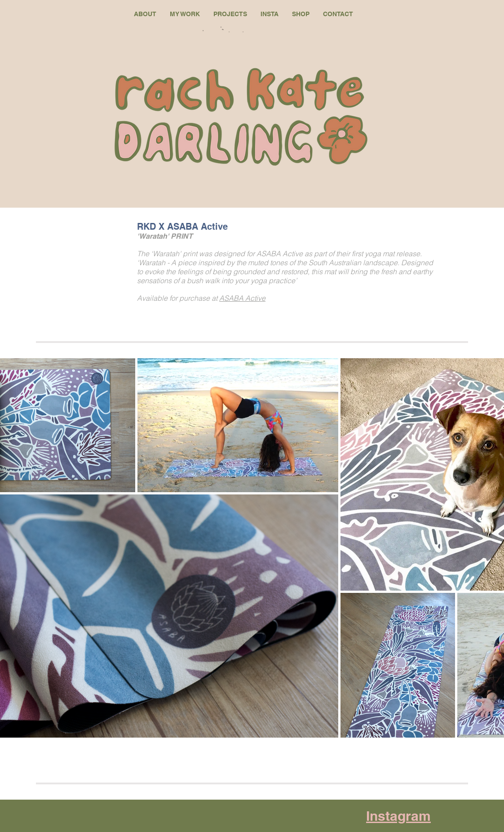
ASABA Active (242, 298)
